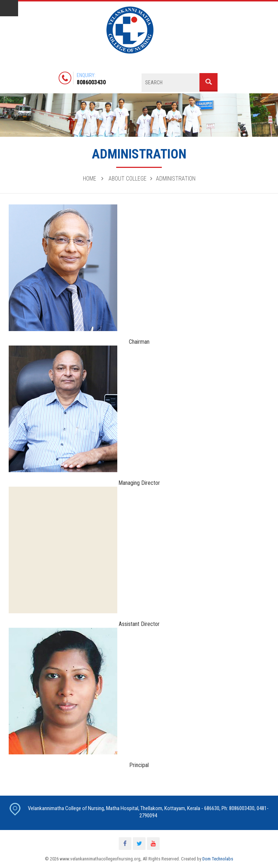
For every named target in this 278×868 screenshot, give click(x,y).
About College (128, 179)
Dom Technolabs (218, 859)
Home (90, 179)
